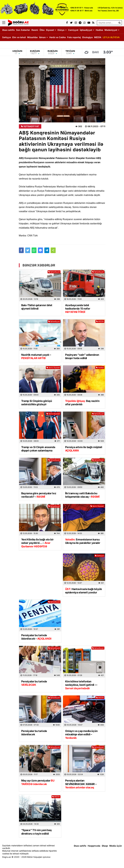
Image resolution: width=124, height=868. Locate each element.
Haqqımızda (94, 846)
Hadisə (99, 30)
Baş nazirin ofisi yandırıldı (82, 403)
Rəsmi (35, 30)
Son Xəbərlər (23, 30)
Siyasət (50, 30)
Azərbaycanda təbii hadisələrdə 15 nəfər (78, 309)
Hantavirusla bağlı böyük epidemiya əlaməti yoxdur (84, 591)
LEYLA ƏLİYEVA (111, 37)
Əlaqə (105, 846)
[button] (53, 250)
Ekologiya (87, 37)
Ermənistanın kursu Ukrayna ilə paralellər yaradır (83, 541)
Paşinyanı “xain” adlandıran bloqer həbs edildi (82, 356)
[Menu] (5, 23)
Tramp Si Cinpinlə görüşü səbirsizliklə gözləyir (37, 403)
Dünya (61, 30)
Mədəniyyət (111, 30)
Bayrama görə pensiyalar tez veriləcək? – (39, 495)
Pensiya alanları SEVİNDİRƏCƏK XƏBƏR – (81, 784)
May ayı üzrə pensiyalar (38, 782)
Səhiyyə (7, 37)
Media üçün (116, 846)
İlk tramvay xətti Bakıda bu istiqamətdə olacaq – (82, 495)
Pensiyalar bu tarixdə (34, 683)
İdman (42, 37)
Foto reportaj (74, 37)
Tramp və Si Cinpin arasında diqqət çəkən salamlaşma (38, 449)
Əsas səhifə (8, 30)
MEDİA (98, 37)
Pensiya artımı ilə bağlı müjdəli (84, 449)
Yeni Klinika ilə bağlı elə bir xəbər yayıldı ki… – (37, 543)
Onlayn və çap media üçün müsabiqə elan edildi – (81, 734)
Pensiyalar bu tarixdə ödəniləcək (34, 733)
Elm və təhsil (19, 37)
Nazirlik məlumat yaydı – (36, 356)
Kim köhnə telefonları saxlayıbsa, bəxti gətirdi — (81, 685)
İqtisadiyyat (86, 30)
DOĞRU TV (8, 45)
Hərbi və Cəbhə (58, 37)
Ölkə (42, 30)
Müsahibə (32, 37)
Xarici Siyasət (53, 368)
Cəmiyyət (73, 30)
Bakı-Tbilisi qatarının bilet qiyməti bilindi (37, 307)
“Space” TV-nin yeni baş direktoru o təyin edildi (36, 832)
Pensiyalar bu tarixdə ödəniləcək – (36, 637)
